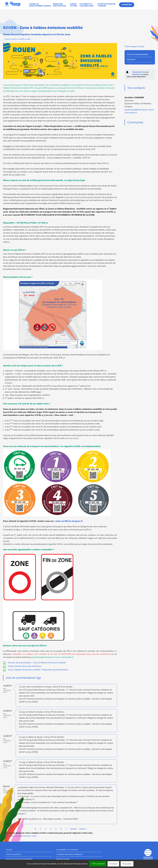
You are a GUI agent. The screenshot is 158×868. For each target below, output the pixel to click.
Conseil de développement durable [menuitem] (40, 5)
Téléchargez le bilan (134, 46)
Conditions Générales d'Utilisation (69, 854)
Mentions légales (63, 859)
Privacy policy (127, 864)
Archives (131, 59)
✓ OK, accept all (98, 864)
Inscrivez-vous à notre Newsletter (19, 859)
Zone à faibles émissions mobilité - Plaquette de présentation (38, 670)
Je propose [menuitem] (127, 5)
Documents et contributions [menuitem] (87, 5)
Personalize (113, 864)
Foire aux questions (14, 854)
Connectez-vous (11, 836)
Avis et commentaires (138, 54)
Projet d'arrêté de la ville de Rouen (25, 666)
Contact (9, 850)
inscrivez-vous (30, 836)
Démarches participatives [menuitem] (59, 5)
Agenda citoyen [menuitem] (73, 5)
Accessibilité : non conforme (67, 850)
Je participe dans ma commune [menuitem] (107, 5)
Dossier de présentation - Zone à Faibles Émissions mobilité (37, 663)
